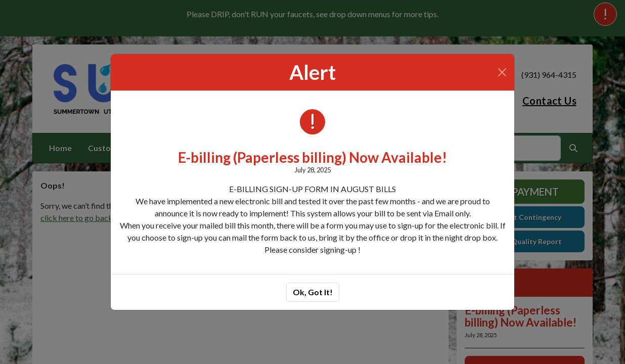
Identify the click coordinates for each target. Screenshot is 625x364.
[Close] (502, 72)
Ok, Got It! (313, 292)
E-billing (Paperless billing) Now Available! (312, 157)
